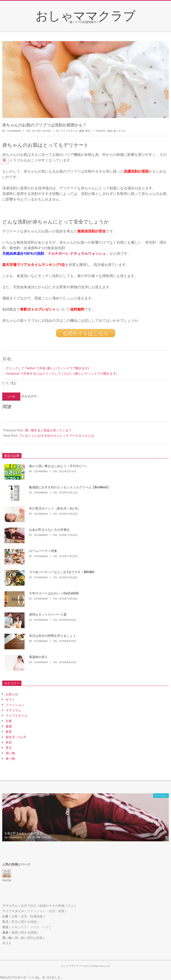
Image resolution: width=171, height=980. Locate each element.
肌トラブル (120, 131)
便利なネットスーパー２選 (48, 614)
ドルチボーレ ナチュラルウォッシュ (77, 253)
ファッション (15, 705)
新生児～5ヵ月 (16, 737)
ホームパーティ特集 (43, 551)
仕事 (9, 721)
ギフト (10, 699)
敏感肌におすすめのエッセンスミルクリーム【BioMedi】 (70, 487)
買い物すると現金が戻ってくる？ (48, 430)
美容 (9, 742)
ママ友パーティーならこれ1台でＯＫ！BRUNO (62, 572)
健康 (81, 131)
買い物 (10, 753)
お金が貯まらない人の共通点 (49, 530)
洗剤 (110, 131)
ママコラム (13, 710)
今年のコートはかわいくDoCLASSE (54, 593)
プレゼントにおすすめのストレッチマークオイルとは (56, 436)
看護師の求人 (38, 657)
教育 (9, 732)
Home (7, 880)
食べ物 (10, 758)
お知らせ (12, 694)
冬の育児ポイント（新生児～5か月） (55, 508)
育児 (88, 131)
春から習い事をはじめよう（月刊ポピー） (59, 466)
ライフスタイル (69, 131)
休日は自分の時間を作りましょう (52, 636)
